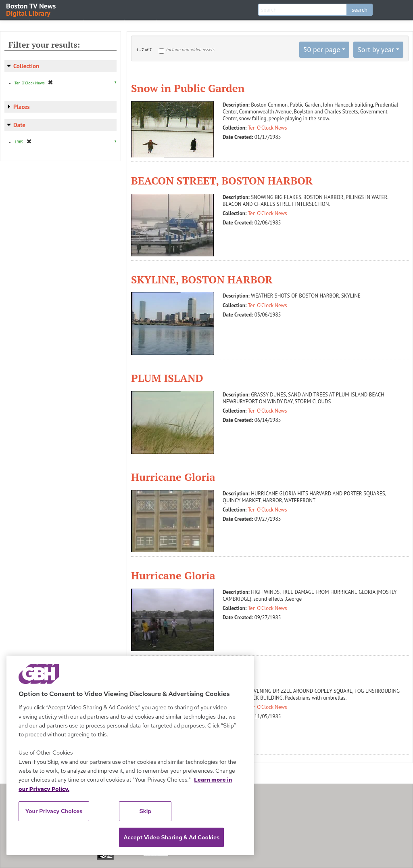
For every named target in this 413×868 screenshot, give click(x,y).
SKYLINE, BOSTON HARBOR (202, 279)
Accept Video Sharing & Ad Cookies (171, 837)
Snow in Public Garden (188, 88)
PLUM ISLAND (167, 378)
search (360, 10)
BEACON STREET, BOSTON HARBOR (222, 180)
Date (19, 125)
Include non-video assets (190, 49)
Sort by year (376, 49)
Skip (146, 811)
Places (22, 107)
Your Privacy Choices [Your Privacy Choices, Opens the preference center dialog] (54, 811)
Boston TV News (31, 9)
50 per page (322, 49)
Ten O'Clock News (268, 128)
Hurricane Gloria (173, 477)
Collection (26, 66)
